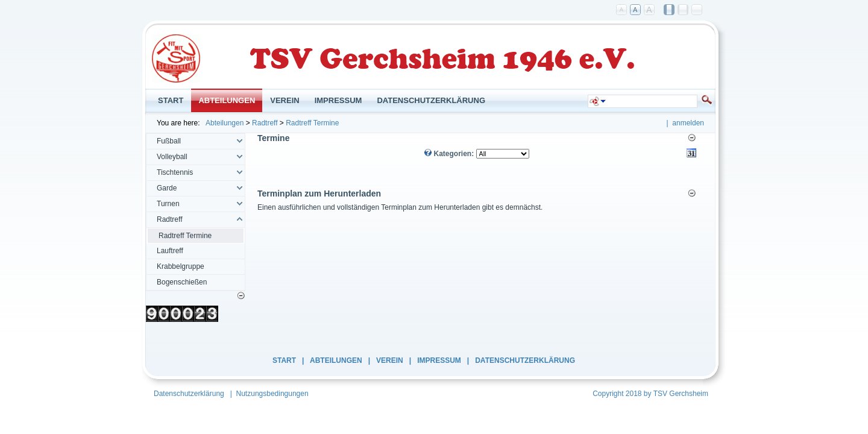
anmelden (688, 123)
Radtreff (265, 123)
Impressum (439, 360)
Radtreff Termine (312, 123)
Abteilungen (225, 123)
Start (284, 360)
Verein (390, 360)
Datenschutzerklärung (525, 360)
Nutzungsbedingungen (272, 394)
